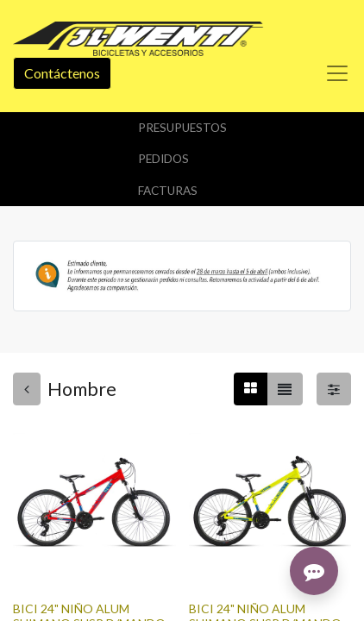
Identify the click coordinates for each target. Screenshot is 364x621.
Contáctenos (62, 73)
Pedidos (163, 159)
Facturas (168, 191)
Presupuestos (182, 128)
